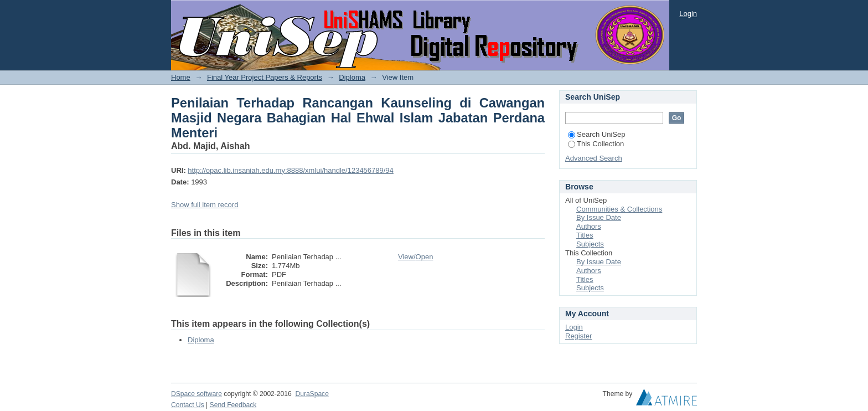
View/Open (415, 257)
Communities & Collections (619, 209)
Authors (589, 226)
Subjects (590, 244)
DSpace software (197, 394)
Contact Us (188, 405)
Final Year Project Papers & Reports (265, 77)
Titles (585, 235)
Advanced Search (594, 158)
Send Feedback (233, 405)
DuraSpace (312, 394)
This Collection (596, 144)
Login (688, 14)
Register (578, 336)
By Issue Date (599, 217)
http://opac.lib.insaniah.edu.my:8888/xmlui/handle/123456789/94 (291, 170)
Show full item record (205, 205)
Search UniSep (596, 134)
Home (181, 77)
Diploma (352, 77)
